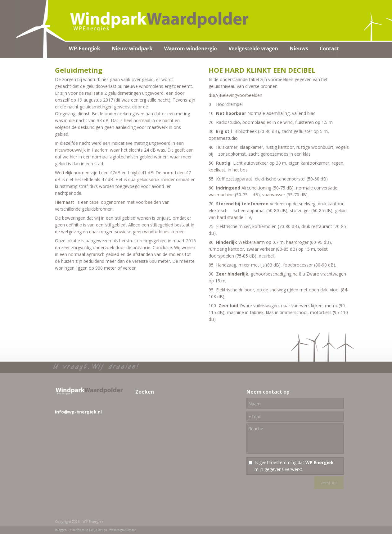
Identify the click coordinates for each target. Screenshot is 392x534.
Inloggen (61, 530)
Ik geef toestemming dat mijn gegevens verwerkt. (294, 466)
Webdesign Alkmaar (123, 530)
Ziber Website (79, 530)
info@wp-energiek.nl (78, 412)
